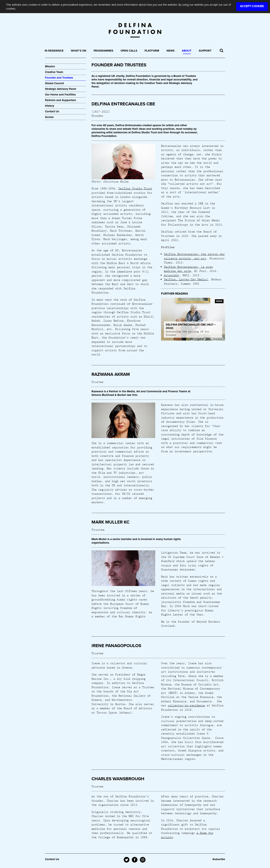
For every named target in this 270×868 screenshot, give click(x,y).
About (187, 51)
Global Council (54, 83)
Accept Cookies (252, 6)
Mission (50, 66)
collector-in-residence (186, 705)
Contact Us (52, 111)
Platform (152, 51)
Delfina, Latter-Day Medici (186, 279)
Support (205, 51)
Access (49, 117)
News (171, 51)
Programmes (103, 51)
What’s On (79, 51)
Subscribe (219, 859)
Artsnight (171, 275)
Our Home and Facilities (60, 95)
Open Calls (129, 51)
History (50, 106)
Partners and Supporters (60, 100)
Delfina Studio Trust (135, 188)
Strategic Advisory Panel (61, 89)
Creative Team (54, 72)
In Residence (54, 51)
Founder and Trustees (59, 78)
